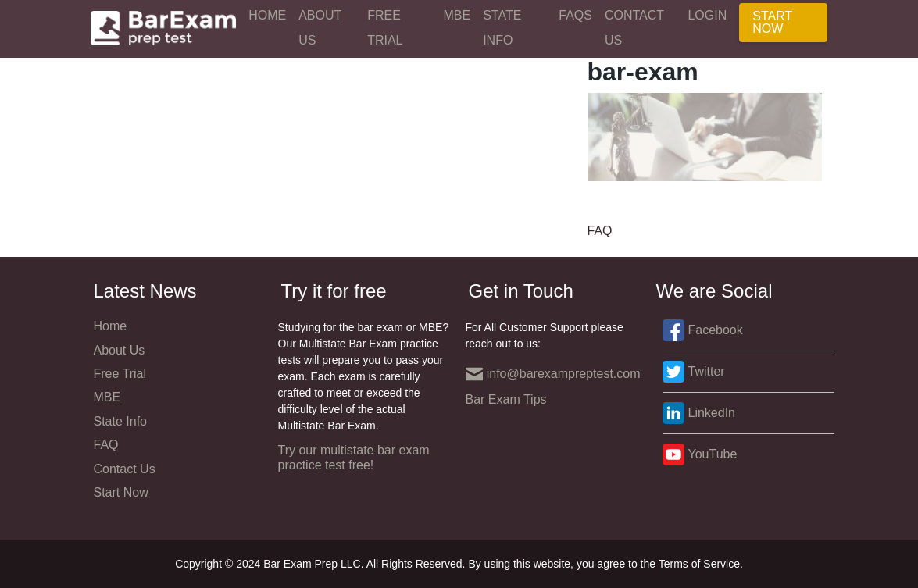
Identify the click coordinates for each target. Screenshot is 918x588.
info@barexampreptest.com (553, 374)
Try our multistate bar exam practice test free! (354, 457)
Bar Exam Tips (506, 399)
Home (267, 15)
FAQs (575, 15)
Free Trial (385, 28)
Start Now (772, 22)
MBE (457, 15)
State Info (502, 28)
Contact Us (634, 28)
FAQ (600, 231)
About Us (320, 28)
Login (707, 15)
